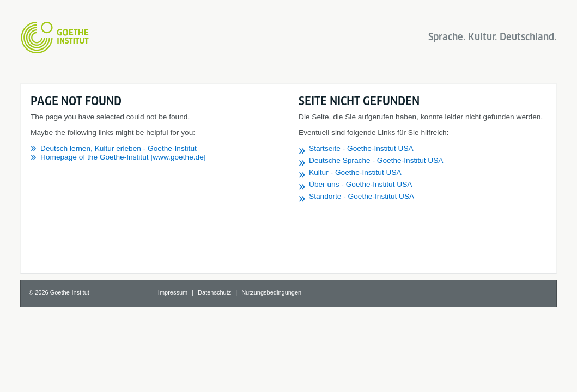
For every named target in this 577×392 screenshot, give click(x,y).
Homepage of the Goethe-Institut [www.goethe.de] (123, 157)
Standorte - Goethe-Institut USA (362, 196)
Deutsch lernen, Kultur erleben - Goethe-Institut (119, 148)
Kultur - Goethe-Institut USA (355, 172)
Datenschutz (214, 292)
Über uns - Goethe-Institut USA (360, 184)
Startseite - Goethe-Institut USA (361, 148)
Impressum (173, 292)
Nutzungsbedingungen (271, 292)
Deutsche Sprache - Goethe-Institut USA (376, 160)
